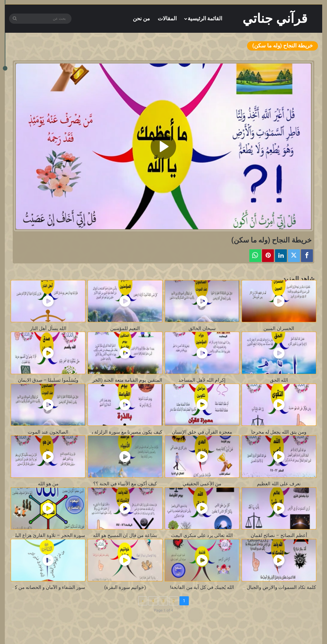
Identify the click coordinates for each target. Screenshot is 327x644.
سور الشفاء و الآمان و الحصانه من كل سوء (43, 587)
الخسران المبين (279, 328)
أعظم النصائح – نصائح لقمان (279, 535)
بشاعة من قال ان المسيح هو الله (125, 535)
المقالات (167, 18)
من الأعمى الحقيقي (202, 484)
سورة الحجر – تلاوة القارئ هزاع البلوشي (45, 535)
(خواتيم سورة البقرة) (125, 587)
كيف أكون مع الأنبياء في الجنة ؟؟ (125, 484)
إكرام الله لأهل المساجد (202, 380)
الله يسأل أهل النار (48, 328)
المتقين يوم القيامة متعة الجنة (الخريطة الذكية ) (115, 380)
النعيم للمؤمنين (125, 328)
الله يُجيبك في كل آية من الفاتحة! (202, 587)
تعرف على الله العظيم (279, 484)
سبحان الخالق (202, 328)
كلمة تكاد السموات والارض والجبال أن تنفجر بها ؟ (267, 587)
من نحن (141, 18)
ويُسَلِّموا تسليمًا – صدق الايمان (48, 380)
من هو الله (48, 484)
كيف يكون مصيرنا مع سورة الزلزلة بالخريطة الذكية (112, 432)
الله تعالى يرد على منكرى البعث (202, 535)
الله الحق (279, 380)
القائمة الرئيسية (205, 18)
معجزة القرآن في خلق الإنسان (202, 432)
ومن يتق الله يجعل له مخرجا (279, 432)
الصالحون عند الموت (48, 432)
